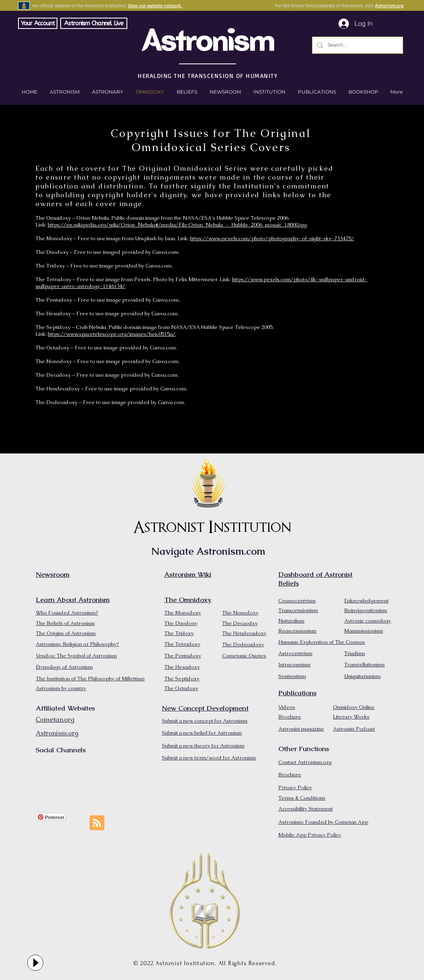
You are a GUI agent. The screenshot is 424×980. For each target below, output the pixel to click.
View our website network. (155, 5)
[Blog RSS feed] (97, 823)
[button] (363, 92)
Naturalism (291, 621)
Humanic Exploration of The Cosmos (322, 642)
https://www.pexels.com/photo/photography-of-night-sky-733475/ (272, 238)
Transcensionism (298, 610)
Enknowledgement (366, 601)
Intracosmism (294, 665)
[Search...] (357, 45)
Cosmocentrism (297, 601)
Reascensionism (297, 631)
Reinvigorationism (366, 610)
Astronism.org (389, 5)
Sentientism (292, 676)
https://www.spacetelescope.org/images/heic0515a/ (112, 334)
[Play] (35, 963)
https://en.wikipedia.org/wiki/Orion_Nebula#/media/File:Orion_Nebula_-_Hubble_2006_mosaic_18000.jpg (177, 225)
